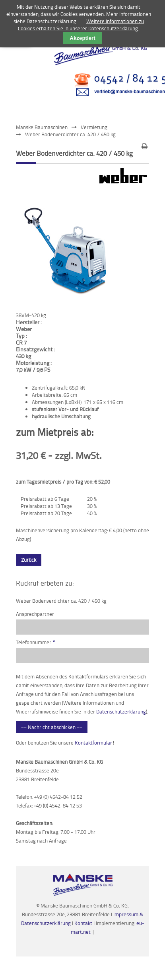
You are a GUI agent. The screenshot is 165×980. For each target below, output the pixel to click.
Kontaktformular (93, 743)
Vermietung (94, 127)
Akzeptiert (82, 38)
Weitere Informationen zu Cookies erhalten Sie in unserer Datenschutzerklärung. (81, 25)
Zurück (29, 560)
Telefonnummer (36, 642)
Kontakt (84, 923)
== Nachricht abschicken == (52, 727)
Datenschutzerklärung (121, 711)
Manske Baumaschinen (42, 127)
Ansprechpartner (35, 614)
